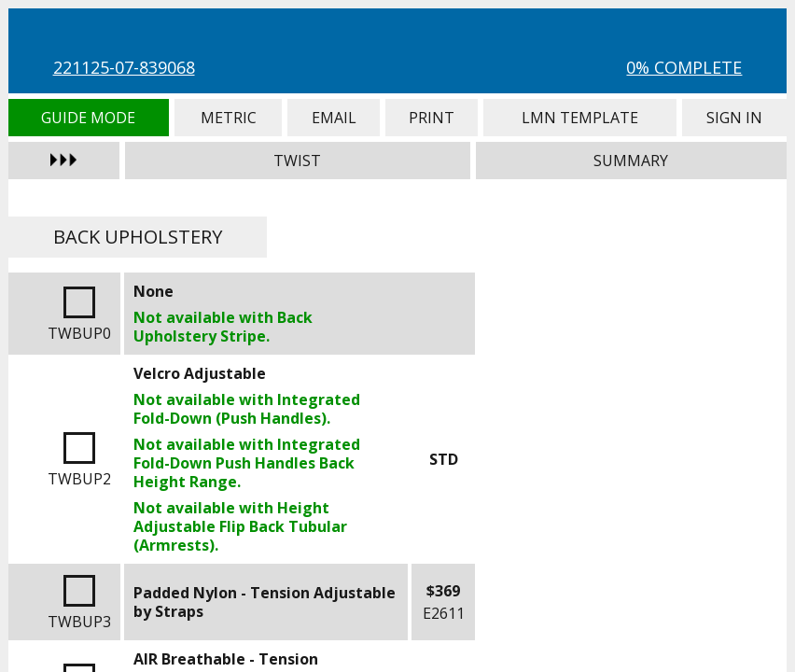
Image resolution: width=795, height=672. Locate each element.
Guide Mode (89, 118)
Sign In (735, 118)
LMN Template (580, 118)
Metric (228, 118)
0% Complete (684, 67)
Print (432, 118)
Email (333, 118)
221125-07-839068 (124, 67)
